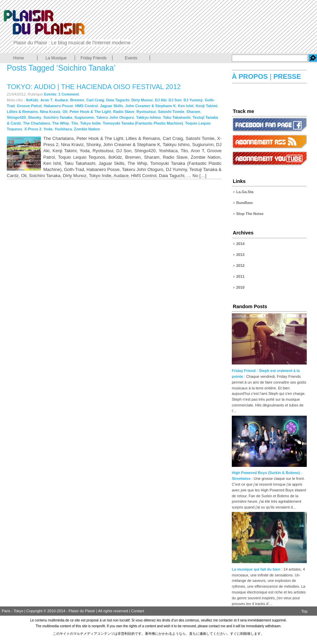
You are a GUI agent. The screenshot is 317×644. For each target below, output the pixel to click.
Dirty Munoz (142, 100)
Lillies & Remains (22, 112)
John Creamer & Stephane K (150, 106)
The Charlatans (37, 123)
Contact (138, 611)
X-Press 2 (33, 129)
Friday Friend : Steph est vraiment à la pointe (269, 371)
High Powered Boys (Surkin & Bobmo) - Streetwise (269, 473)
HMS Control (87, 106)
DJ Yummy (193, 100)
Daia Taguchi (118, 100)
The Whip (61, 123)
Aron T (46, 100)
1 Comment (69, 94)
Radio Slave (124, 112)
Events (131, 58)
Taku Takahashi (177, 117)
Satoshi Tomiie (171, 112)
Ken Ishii (186, 106)
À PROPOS (251, 76)
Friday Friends (94, 58)
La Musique (56, 58)
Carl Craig (95, 100)
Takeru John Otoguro (115, 117)
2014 (240, 244)
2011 (240, 276)
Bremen (77, 100)
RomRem (244, 203)
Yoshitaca (63, 129)
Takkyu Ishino (148, 117)
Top (304, 611)
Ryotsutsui (146, 112)
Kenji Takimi (207, 106)
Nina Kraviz (50, 112)
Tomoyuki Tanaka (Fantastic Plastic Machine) (143, 123)
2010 (240, 287)
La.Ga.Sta (245, 192)
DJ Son (175, 100)
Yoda (48, 129)
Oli (65, 112)
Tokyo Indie (90, 123)
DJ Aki (161, 100)
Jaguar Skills (111, 106)
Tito (75, 123)
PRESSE (286, 76)
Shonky (35, 117)
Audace (61, 100)
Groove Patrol (29, 106)
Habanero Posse (58, 106)
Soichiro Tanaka (58, 117)
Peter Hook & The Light (90, 112)
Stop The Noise (250, 214)
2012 (240, 266)
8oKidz (32, 100)
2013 (240, 255)
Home (18, 58)
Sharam (193, 112)
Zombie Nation (87, 129)
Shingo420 (16, 117)
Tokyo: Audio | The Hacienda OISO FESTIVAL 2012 (94, 87)
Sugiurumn (84, 117)
